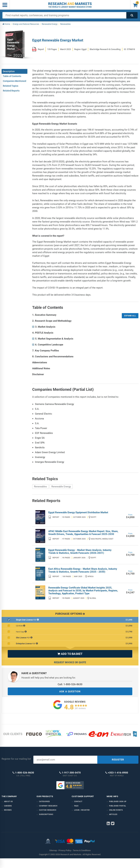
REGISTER (118, 760)
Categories (44, 802)
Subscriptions (46, 814)
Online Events (116, 810)
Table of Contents (12, 76)
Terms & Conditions (82, 850)
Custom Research (48, 810)
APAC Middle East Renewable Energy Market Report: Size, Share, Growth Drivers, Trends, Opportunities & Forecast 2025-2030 (83, 533)
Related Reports (11, 91)
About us (8, 802)
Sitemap (53, 850)
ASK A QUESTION (70, 692)
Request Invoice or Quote (70, 662)
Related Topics (11, 86)
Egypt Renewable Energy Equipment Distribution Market (78, 512)
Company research (48, 806)
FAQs (76, 806)
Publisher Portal (118, 806)
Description (9, 71)
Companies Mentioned (14, 81)
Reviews (8, 810)
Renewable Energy (61, 487)
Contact (78, 802)
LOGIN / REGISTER (82, 810)
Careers (8, 806)
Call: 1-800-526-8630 (70, 684)
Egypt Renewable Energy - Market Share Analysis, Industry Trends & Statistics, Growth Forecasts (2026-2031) (80, 552)
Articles (113, 814)
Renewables (40, 487)
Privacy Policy (65, 850)
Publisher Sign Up (118, 802)
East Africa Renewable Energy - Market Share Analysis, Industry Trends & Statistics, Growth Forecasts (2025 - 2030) (83, 570)
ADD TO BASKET (70, 654)
